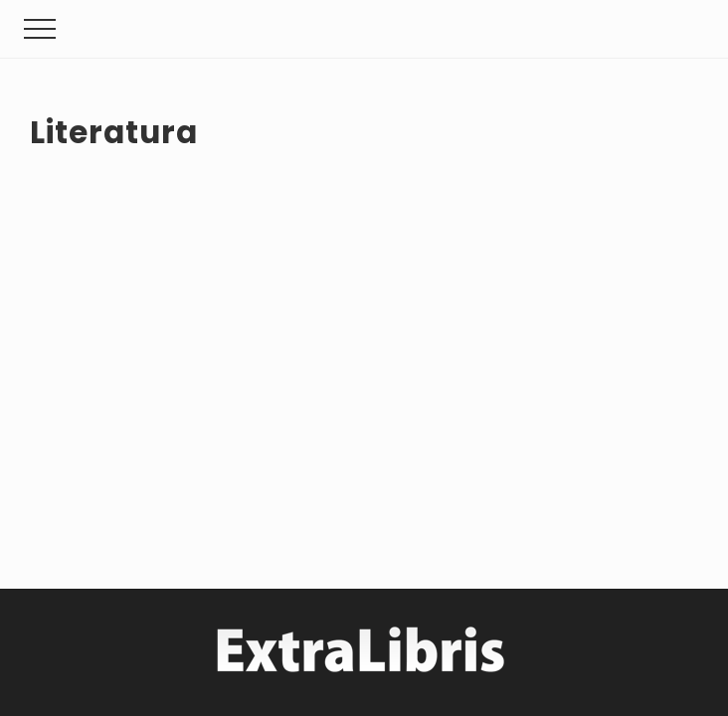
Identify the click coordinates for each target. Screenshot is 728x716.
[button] (40, 29)
